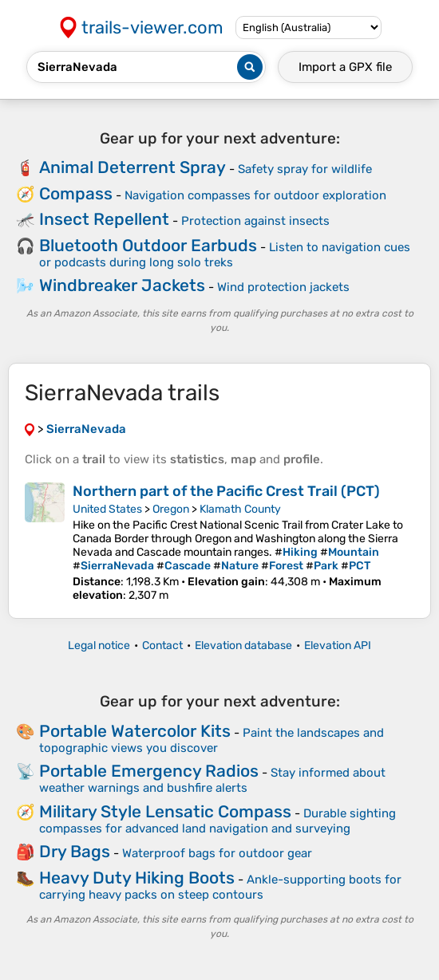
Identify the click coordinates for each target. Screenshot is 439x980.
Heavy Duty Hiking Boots (137, 878)
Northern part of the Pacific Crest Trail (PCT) (226, 491)
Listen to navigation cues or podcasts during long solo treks (225, 255)
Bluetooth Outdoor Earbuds (148, 245)
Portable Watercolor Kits (135, 731)
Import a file (345, 67)
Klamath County (240, 509)
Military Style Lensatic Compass (165, 811)
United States (107, 509)
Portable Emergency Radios (149, 771)
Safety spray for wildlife (305, 169)
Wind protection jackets (283, 287)
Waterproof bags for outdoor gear (217, 853)
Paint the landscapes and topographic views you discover (212, 740)
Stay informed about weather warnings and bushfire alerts (212, 780)
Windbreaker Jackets (122, 285)
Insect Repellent (104, 219)
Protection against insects (255, 221)
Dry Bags (75, 851)
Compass (76, 193)
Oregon (171, 509)
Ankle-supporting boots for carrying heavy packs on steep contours (220, 887)
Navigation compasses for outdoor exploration (255, 195)
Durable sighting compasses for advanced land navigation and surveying (218, 821)
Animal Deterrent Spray (132, 167)
